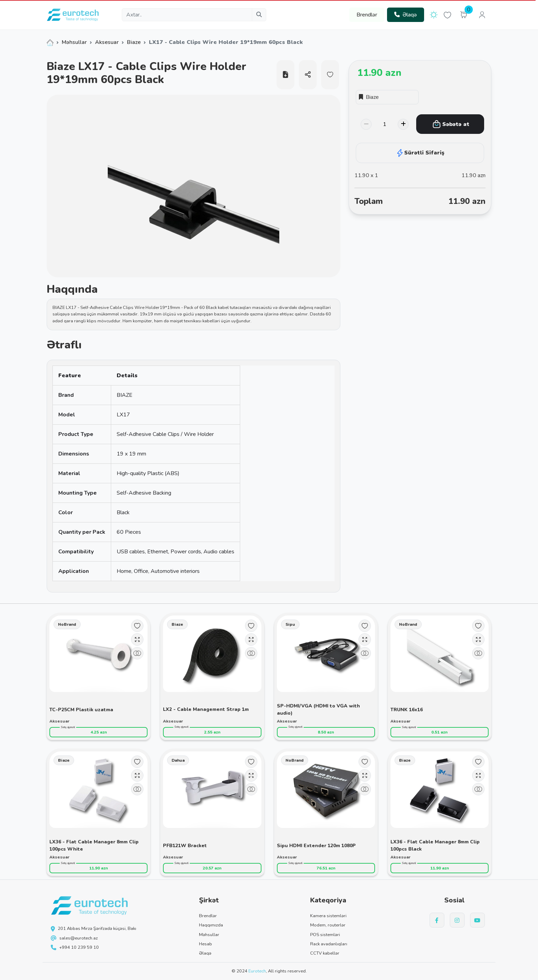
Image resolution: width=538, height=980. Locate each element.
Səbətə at (451, 124)
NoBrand (67, 624)
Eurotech (257, 971)
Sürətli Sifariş (420, 153)
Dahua (178, 760)
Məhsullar (74, 42)
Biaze (134, 42)
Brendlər (367, 15)
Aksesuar (107, 42)
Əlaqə (406, 15)
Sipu (290, 624)
